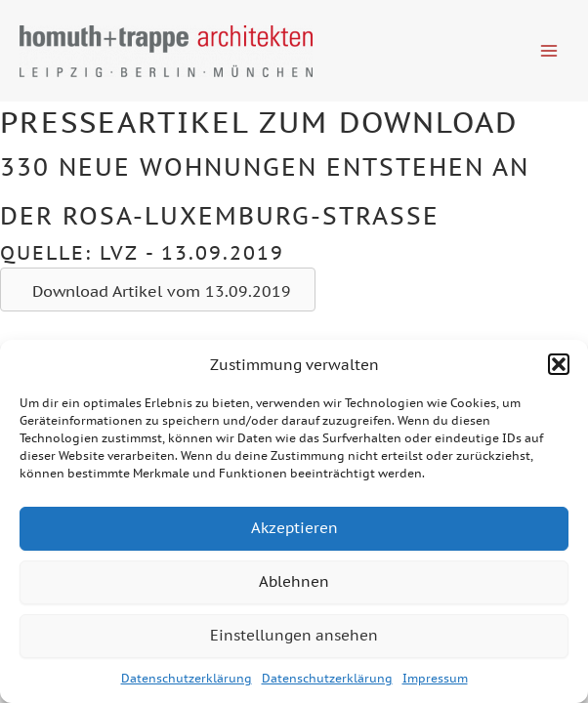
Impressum (435, 678)
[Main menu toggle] (549, 50)
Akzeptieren (294, 528)
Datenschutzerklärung (187, 678)
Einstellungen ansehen (294, 635)
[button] (559, 364)
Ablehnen (294, 581)
